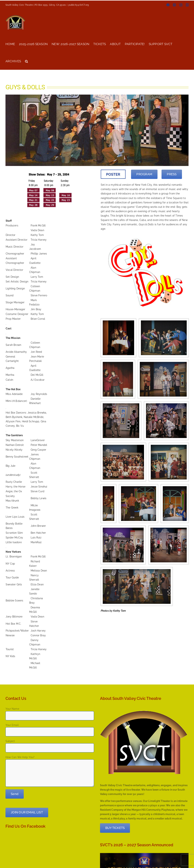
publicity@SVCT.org (79, 5)
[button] (26, 61)
